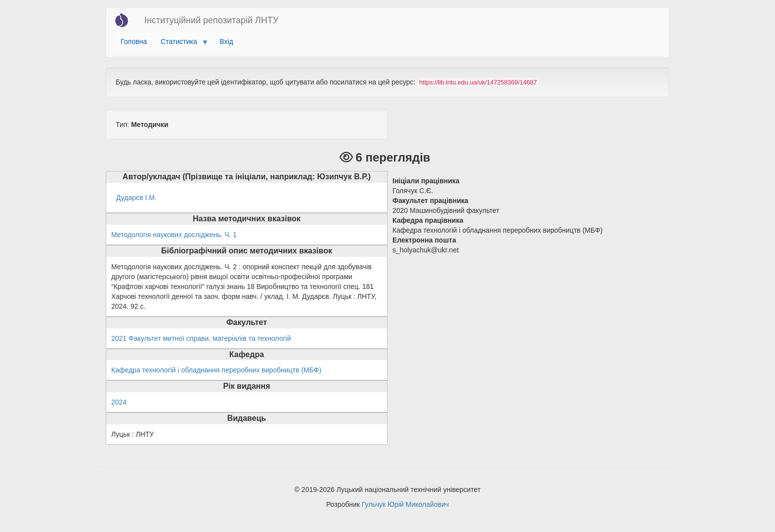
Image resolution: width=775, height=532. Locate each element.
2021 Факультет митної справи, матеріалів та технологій (201, 338)
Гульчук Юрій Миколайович (405, 504)
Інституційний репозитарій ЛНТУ (211, 20)
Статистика (181, 44)
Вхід (226, 41)
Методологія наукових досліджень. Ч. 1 (174, 235)
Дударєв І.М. (136, 198)
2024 (119, 402)
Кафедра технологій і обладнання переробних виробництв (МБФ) (216, 370)
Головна (134, 41)
